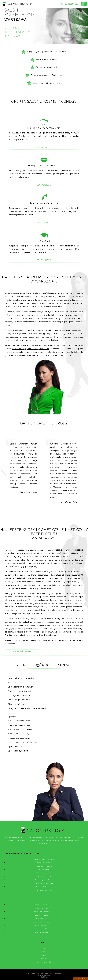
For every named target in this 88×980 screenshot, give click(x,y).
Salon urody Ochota (44, 876)
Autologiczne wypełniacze (19, 695)
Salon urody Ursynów (42, 912)
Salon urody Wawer (42, 915)
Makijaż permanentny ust (19, 725)
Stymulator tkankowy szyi (19, 691)
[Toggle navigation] (84, 4)
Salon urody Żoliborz (42, 932)
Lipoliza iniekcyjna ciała (18, 751)
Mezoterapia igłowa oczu (19, 738)
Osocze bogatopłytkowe (19, 700)
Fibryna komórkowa (17, 704)
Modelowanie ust (15, 683)
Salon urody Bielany (44, 870)
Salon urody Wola (42, 929)
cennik (44, 952)
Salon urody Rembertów (44, 887)
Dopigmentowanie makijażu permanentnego (27, 708)
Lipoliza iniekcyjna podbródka (21, 678)
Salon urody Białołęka (44, 866)
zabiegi (44, 948)
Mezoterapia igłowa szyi (19, 734)
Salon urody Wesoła (42, 919)
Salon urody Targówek (42, 905)
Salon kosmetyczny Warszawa (44, 859)
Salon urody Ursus (42, 908)
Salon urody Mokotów (44, 873)
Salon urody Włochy (42, 925)
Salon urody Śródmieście (45, 890)
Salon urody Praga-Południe (45, 880)
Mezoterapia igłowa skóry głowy (22, 742)
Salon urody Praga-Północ (45, 883)
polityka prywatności (44, 962)
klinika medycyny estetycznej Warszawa (30, 349)
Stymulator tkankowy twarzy (21, 687)
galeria (44, 955)
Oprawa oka (13, 716)
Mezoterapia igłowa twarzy (20, 729)
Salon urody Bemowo (45, 863)
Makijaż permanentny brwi (19, 721)
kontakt (44, 959)
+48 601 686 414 (69, 4)
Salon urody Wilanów (42, 922)
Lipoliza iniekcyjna (16, 746)
